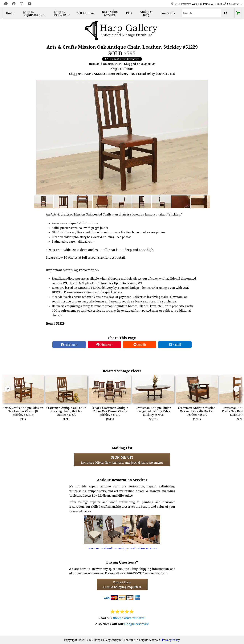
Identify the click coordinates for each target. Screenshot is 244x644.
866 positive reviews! (129, 618)
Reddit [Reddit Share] (140, 345)
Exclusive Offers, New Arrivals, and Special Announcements (122, 460)
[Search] (201, 13)
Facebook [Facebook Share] (69, 345)
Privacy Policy (171, 640)
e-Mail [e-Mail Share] (175, 345)
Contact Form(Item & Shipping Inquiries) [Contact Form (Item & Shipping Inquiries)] (122, 585)
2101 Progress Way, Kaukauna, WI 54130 (198, 4)
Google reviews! (137, 624)
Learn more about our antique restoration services (122, 548)
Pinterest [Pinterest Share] (104, 345)
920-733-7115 (235, 4)
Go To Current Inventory (122, 59)
